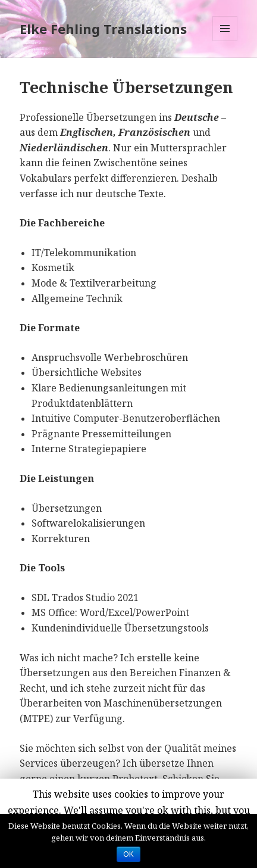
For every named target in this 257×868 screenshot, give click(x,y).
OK (128, 854)
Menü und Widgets (225, 41)
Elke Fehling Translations (103, 29)
